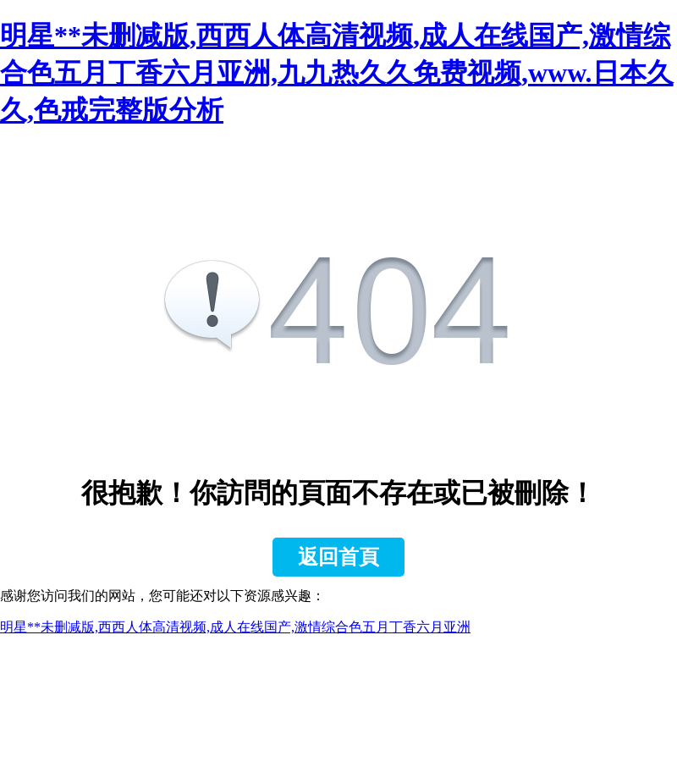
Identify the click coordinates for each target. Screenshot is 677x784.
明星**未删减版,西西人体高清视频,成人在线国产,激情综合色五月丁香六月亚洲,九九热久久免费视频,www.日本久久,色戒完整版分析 (337, 73)
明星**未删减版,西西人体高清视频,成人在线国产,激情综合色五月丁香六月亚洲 (235, 627)
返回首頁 (338, 557)
